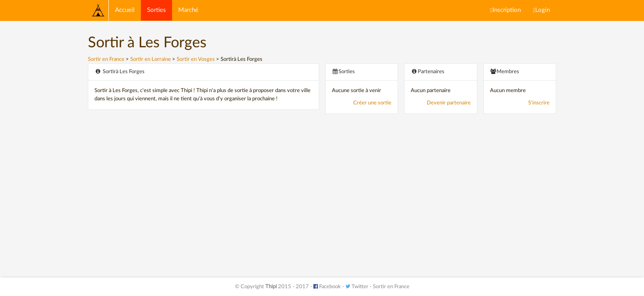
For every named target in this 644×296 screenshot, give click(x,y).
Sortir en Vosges (196, 59)
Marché (188, 10)
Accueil (125, 10)
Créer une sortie (372, 103)
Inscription (505, 10)
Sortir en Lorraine (151, 59)
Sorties (156, 10)
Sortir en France (106, 59)
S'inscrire (539, 103)
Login (542, 10)
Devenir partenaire (449, 103)
